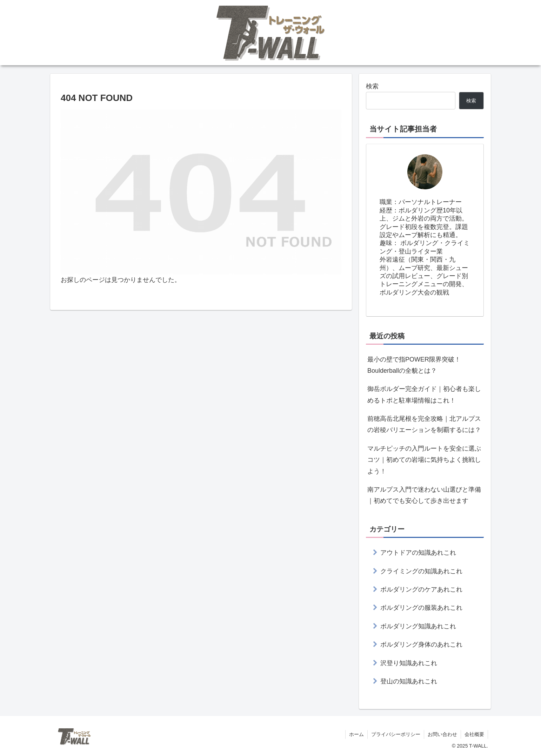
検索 (372, 86)
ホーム (356, 734)
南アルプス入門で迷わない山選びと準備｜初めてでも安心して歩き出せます (424, 495)
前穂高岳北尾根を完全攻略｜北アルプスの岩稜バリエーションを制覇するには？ (424, 424)
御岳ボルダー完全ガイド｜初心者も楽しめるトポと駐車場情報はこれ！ (424, 394)
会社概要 (474, 734)
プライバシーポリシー (396, 734)
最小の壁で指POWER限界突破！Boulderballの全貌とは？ (414, 365)
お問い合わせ (442, 734)
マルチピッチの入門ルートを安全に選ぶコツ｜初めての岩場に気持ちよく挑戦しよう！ (424, 460)
